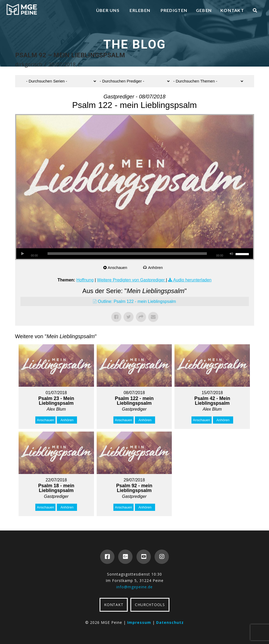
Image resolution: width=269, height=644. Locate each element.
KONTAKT (114, 605)
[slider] (127, 254)
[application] (135, 254)
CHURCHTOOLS (150, 605)
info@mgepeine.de (134, 587)
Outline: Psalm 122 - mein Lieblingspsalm (137, 301)
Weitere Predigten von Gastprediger (131, 280)
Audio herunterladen (192, 280)
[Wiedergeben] (23, 254)
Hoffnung (85, 280)
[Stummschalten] (232, 254)
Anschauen (118, 267)
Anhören (156, 267)
